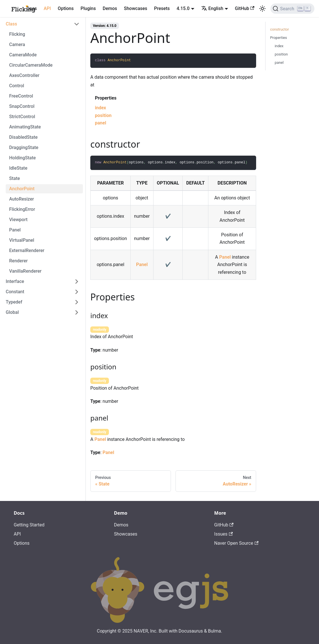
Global (12, 312)
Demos (110, 8)
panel (100, 123)
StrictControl (22, 117)
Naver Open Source (236, 543)
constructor (280, 29)
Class (11, 24)
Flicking (17, 34)
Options (66, 8)
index (100, 108)
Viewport (18, 220)
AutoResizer (22, 199)
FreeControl (21, 96)
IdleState (18, 168)
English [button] (212, 8)
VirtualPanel (22, 240)
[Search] (292, 9)
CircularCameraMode (31, 65)
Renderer (18, 261)
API (47, 8)
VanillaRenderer (25, 271)
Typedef (14, 302)
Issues (223, 534)
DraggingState (24, 147)
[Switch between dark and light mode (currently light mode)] (262, 9)
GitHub (245, 8)
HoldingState (22, 158)
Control (17, 86)
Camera (17, 44)
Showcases (136, 8)
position (103, 115)
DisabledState (23, 137)
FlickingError (22, 209)
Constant (15, 292)
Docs (32, 8)
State (15, 178)
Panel (15, 230)
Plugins (88, 8)
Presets (162, 8)
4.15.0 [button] (183, 8)
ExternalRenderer (27, 250)
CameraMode (23, 55)
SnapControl (22, 106)
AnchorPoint (22, 189)
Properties (279, 38)
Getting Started (29, 525)
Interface (15, 281)
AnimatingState (25, 127)
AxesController (24, 75)
